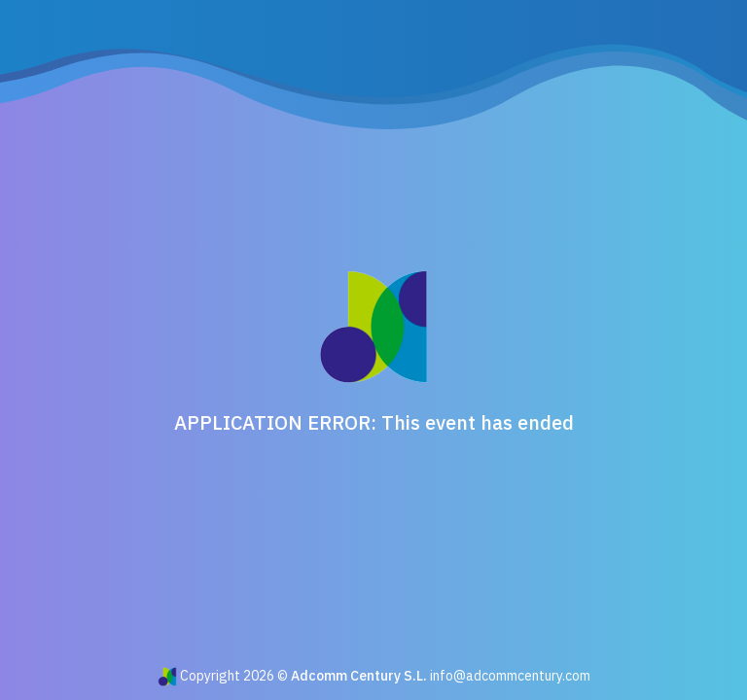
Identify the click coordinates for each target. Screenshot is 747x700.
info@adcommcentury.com (510, 676)
